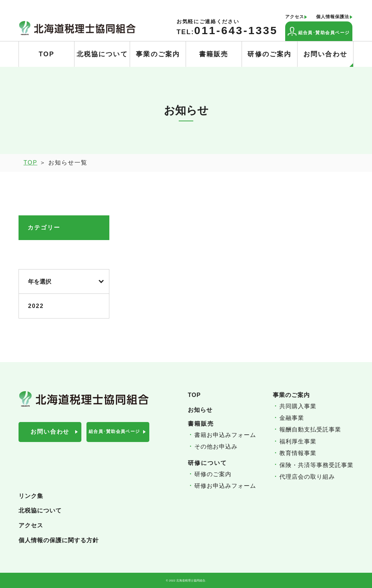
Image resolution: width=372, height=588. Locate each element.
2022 (36, 306)
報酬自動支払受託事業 (310, 429)
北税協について (102, 54)
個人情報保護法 (333, 17)
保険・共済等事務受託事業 (316, 465)
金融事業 (292, 418)
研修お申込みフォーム (225, 486)
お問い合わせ (328, 59)
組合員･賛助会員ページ (319, 31)
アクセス (295, 17)
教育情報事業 (298, 453)
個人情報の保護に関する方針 (59, 540)
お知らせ (200, 410)
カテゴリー (44, 228)
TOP (46, 54)
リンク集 (31, 496)
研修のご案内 (269, 54)
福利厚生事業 (298, 441)
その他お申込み (216, 447)
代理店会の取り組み (307, 477)
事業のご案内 (158, 54)
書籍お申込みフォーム (225, 435)
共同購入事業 (298, 406)
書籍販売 (214, 54)
